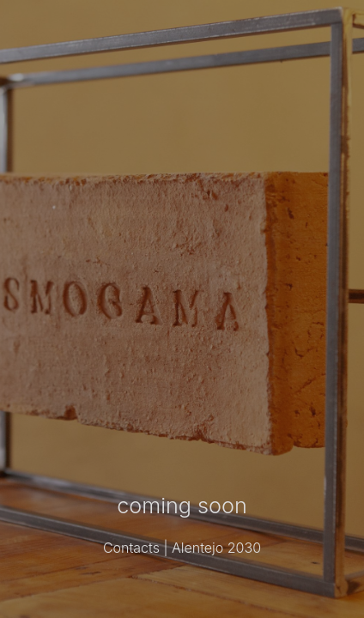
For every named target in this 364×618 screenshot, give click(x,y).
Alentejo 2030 (216, 548)
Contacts (131, 548)
